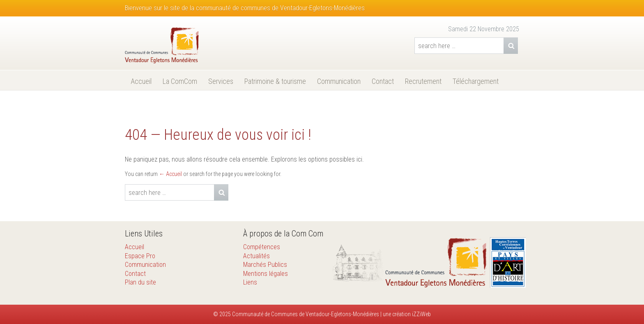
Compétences (262, 247)
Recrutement (423, 81)
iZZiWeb (421, 314)
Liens (250, 282)
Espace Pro (140, 256)
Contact (383, 81)
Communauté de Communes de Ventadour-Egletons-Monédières (305, 314)
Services (221, 81)
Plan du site (140, 282)
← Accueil (170, 174)
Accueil (141, 81)
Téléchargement (476, 81)
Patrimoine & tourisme (275, 81)
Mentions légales (266, 274)
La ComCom (180, 81)
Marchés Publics (265, 265)
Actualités (256, 256)
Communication (339, 81)
